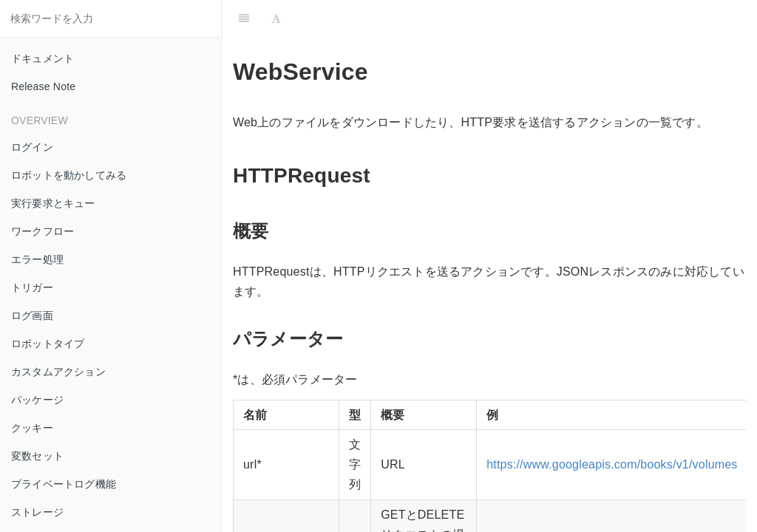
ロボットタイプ (48, 344)
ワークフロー (43, 231)
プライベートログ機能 (64, 484)
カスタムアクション (58, 372)
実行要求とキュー (53, 203)
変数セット (37, 456)
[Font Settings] (276, 18)
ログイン (32, 147)
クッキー (32, 428)
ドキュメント (43, 58)
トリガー (32, 287)
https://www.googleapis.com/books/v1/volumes (612, 464)
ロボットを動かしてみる (69, 175)
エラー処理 (37, 259)
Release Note (43, 86)
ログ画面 (32, 316)
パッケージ (37, 400)
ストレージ (37, 512)
